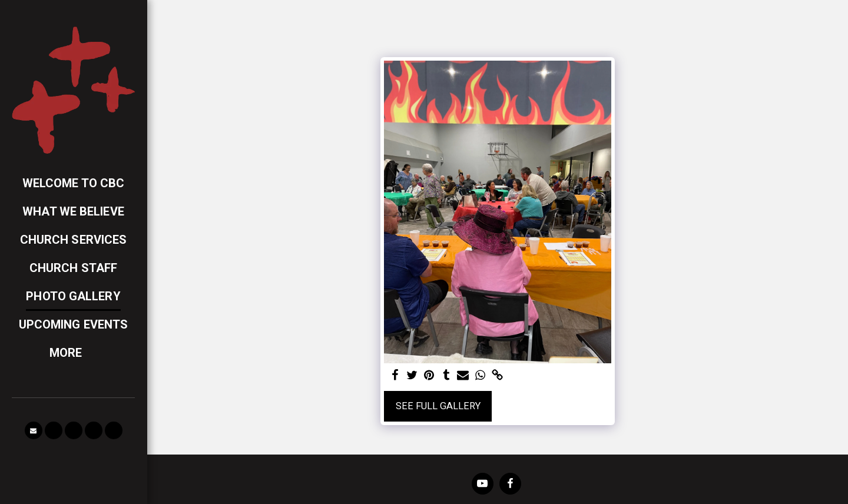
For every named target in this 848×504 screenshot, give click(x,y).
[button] (34, 430)
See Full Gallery (438, 406)
